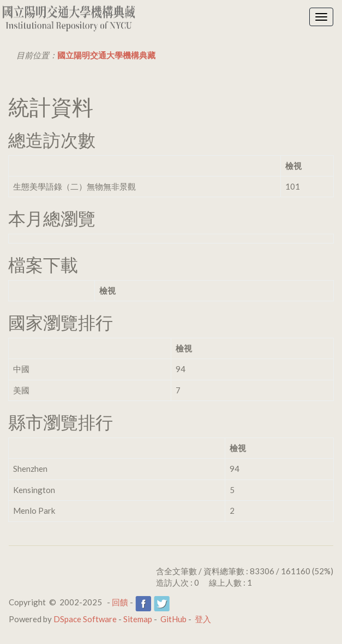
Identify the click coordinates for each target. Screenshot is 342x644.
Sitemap (138, 619)
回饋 (120, 602)
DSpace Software (85, 619)
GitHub (173, 619)
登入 (203, 619)
